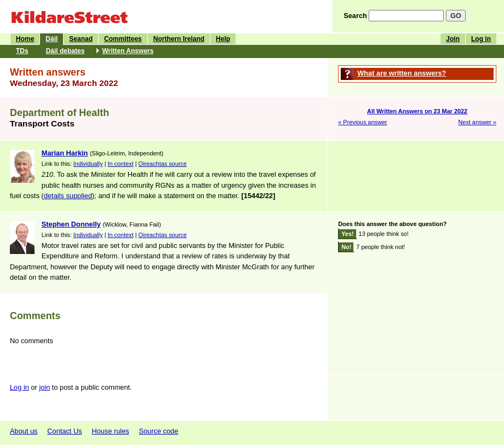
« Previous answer (362, 122)
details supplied (68, 196)
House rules (110, 431)
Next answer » (477, 122)
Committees (123, 39)
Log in (481, 39)
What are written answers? (402, 73)
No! (346, 247)
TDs (22, 51)
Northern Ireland (179, 39)
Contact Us (64, 431)
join (44, 387)
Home (25, 39)
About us (24, 431)
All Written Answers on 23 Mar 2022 (417, 111)
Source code (158, 431)
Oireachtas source (163, 164)
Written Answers (128, 51)
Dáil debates (65, 51)
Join (453, 39)
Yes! (347, 234)
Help (223, 39)
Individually (88, 164)
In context (121, 164)
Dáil (51, 39)
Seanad (81, 39)
